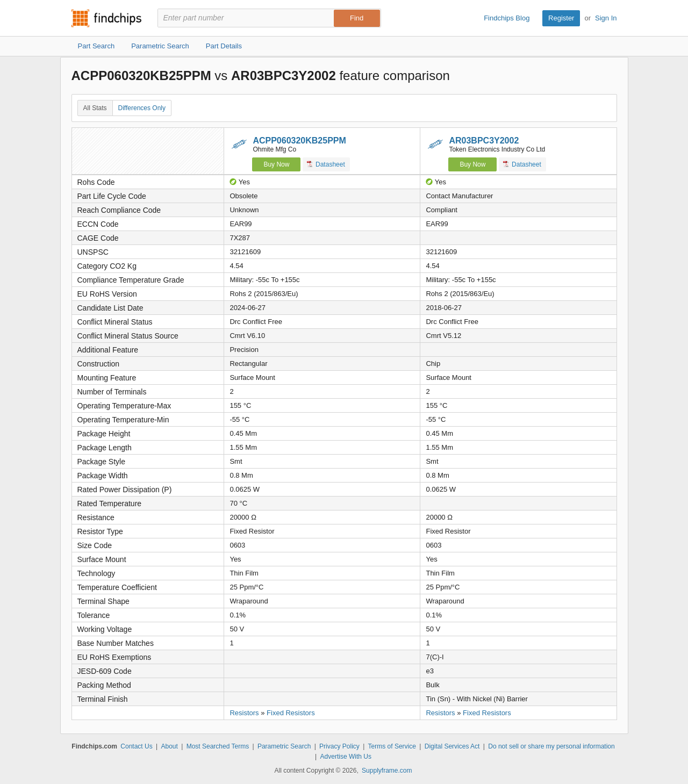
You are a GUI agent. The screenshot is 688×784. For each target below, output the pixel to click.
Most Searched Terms (218, 746)
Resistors (244, 713)
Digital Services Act (452, 746)
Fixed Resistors (291, 713)
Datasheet (326, 164)
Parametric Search (284, 746)
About (169, 746)
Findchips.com (106, 18)
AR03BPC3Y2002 (484, 141)
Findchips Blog (507, 18)
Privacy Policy (339, 746)
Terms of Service (392, 746)
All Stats (95, 108)
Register (561, 18)
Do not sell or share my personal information (551, 746)
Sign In (606, 18)
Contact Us (136, 746)
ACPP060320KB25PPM (299, 141)
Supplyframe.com (387, 771)
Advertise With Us (346, 757)
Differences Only (142, 108)
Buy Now (276, 164)
